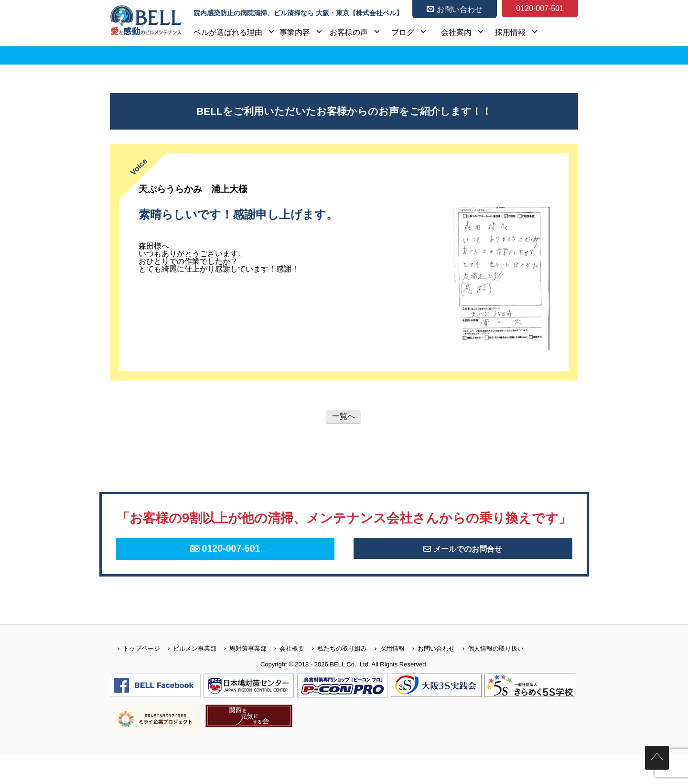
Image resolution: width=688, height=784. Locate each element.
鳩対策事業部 (242, 678)
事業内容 (295, 32)
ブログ (403, 32)
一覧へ (344, 416)
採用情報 (510, 32)
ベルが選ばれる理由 (228, 32)
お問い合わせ (430, 678)
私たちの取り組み (336, 678)
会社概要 (285, 678)
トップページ (135, 678)
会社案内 (456, 32)
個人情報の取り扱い (489, 678)
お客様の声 (349, 32)
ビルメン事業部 (188, 678)
